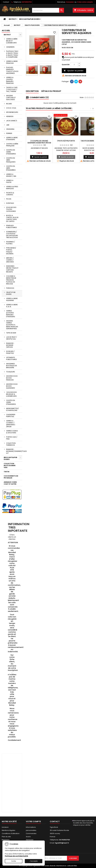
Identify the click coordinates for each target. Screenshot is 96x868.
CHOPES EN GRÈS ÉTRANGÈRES (11, 168)
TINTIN (7, 472)
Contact (6, 2)
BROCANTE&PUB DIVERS (29, 19)
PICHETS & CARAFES (10, 194)
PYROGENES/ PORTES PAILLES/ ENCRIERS (11, 251)
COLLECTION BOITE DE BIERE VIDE (10, 466)
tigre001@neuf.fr (62, 843)
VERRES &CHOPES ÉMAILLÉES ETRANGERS (11, 314)
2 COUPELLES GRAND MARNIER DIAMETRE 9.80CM (39, 142)
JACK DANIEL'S (12, 121)
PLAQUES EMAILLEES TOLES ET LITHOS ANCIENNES (12, 70)
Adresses (30, 840)
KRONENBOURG (12, 112)
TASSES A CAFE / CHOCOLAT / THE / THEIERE (12, 89)
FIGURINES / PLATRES (11, 243)
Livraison (5, 827)
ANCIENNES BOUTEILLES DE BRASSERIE (12, 366)
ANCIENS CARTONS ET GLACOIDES (11, 98)
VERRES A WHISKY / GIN (11, 175)
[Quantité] (74, 65)
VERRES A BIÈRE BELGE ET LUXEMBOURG (12, 41)
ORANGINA (10, 129)
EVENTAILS (10, 203)
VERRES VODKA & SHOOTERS (12, 432)
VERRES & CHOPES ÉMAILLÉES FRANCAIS (10, 80)
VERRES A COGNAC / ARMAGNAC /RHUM (11, 424)
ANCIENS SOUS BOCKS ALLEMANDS (12, 386)
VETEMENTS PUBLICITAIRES (11, 358)
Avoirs (28, 837)
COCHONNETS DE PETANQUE (11, 477)
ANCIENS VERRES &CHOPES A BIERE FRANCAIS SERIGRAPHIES (12, 325)
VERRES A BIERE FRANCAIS (12, 62)
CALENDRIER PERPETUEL (11, 416)
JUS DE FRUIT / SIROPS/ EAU (11, 338)
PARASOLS (10, 288)
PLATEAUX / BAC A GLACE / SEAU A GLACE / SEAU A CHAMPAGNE (12, 54)
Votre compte (33, 821)
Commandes (31, 833)
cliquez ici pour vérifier (82, 825)
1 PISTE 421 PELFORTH (66, 141)
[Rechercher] (48, 10)
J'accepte (34, 861)
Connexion (70, 2)
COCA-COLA (11, 108)
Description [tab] (32, 91)
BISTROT (13, 19)
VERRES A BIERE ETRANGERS (12, 139)
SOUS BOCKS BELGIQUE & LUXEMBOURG (11, 394)
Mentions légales (9, 830)
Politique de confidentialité (16, 856)
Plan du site (6, 837)
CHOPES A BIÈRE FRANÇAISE (12, 145)
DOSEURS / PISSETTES (10, 352)
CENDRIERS (10, 47)
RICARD (9, 104)
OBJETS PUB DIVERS (11, 293)
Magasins (6, 840)
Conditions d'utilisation (11, 833)
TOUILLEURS (11, 372)
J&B (8, 125)
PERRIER (9, 133)
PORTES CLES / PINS (12, 438)
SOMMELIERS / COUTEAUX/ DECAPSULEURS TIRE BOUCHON (12, 235)
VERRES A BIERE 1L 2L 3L (12, 306)
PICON (9, 199)
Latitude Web (72, 866)
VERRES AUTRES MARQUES (12, 188)
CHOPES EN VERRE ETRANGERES (11, 152)
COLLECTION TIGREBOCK (11, 444)
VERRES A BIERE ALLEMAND (12, 299)
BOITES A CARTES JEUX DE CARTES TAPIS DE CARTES (12, 218)
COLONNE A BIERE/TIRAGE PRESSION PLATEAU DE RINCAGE (11, 280)
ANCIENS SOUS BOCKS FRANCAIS (12, 378)
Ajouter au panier (74, 71)
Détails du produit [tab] (51, 91)
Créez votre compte (85, 2)
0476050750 (27, 2)
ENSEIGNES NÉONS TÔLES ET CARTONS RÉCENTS (12, 269)
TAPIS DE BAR (11, 333)
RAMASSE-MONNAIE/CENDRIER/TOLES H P (14, 451)
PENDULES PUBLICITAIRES (11, 226)
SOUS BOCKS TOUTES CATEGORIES (11, 209)
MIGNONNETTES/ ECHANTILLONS (12, 409)
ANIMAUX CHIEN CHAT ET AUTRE (10, 483)
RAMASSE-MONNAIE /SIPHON (10, 345)
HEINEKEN (10, 116)
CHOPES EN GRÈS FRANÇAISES (11, 160)
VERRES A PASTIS (10, 181)
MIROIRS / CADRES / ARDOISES (10, 260)
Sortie (14, 861)
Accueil (6, 31)
